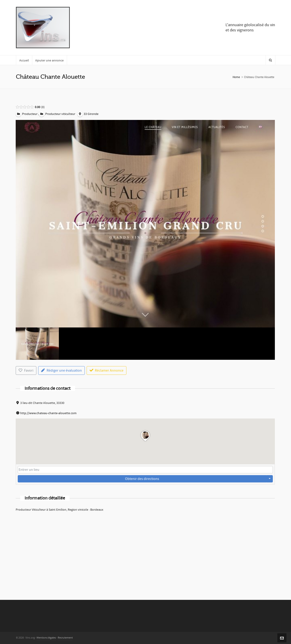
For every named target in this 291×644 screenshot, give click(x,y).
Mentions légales (46, 638)
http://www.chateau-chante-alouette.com (48, 413)
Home (236, 77)
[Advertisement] (145, 550)
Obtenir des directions (142, 479)
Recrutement (65, 638)
